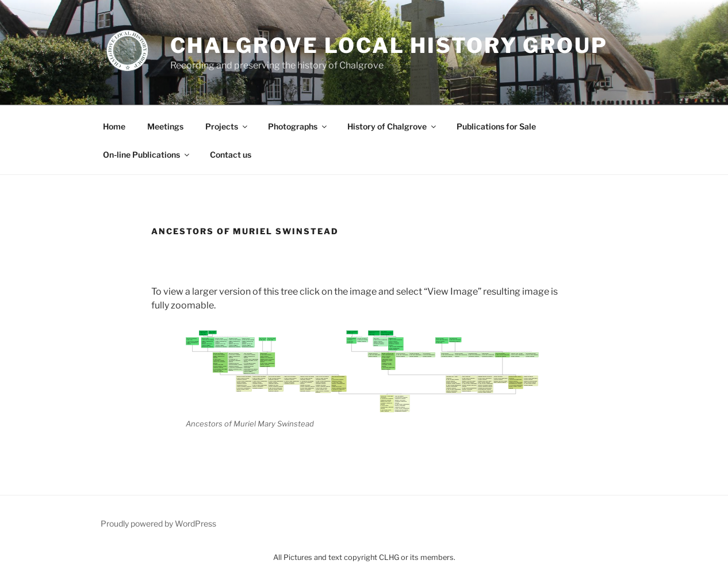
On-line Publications (147, 155)
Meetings (165, 126)
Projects (227, 126)
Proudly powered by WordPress (158, 523)
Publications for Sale (496, 126)
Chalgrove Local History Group (389, 45)
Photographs (298, 126)
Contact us (231, 155)
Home (114, 126)
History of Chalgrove (392, 126)
